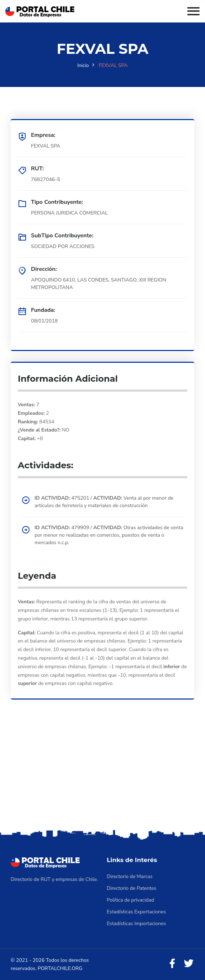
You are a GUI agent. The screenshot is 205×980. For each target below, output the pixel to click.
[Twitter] (189, 964)
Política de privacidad (130, 900)
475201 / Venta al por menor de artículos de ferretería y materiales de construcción (104, 502)
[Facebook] (172, 964)
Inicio (83, 65)
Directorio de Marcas (130, 876)
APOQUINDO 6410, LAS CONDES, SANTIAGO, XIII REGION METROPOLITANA (99, 284)
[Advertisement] (102, 774)
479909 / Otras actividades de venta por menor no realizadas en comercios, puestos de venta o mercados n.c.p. (109, 535)
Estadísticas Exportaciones (136, 912)
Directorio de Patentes (132, 888)
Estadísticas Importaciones (136, 924)
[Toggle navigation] (193, 11)
